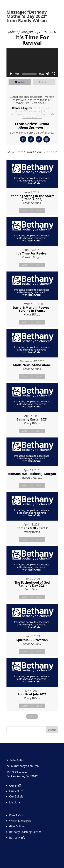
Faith (35, 108)
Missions (15, 802)
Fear (42, 108)
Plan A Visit (16, 815)
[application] (32, 63)
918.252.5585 (15, 760)
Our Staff (15, 786)
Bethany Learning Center (25, 832)
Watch (21, 82)
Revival (19, 111)
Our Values (16, 791)
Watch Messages (20, 821)
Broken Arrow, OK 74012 (22, 776)
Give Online (17, 826)
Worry (36, 111)
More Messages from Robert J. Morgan (30, 112)
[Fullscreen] (53, 74)
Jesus (49, 108)
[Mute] (48, 74)
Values (28, 111)
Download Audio (32, 117)
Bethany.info (17, 838)
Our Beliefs (16, 796)
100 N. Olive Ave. (17, 772)
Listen (46, 82)
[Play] (11, 74)
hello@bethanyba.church (23, 766)
